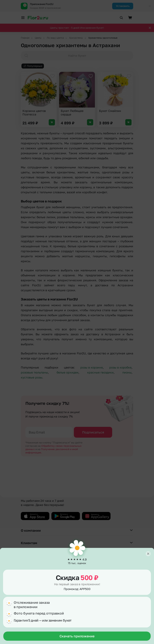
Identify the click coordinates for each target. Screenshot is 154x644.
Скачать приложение (77, 636)
